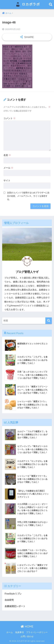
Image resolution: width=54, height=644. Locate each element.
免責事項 (19, 632)
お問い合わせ (27, 636)
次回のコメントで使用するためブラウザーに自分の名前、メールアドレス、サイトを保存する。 (28, 196)
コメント (10, 118)
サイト (7, 180)
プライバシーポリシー (37, 632)
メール (8, 168)
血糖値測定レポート (15, 606)
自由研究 (9, 600)
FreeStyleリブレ (13, 594)
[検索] (49, 321)
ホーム (10, 632)
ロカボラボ (27, 5)
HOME (27, 626)
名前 (7, 155)
